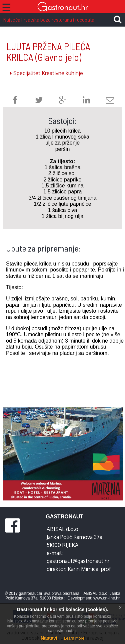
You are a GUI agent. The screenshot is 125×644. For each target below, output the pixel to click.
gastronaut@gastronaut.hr (78, 561)
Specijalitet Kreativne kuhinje (46, 73)
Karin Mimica (83, 569)
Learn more (74, 638)
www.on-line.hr (106, 598)
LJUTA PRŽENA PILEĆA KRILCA (48, 52)
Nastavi (49, 638)
